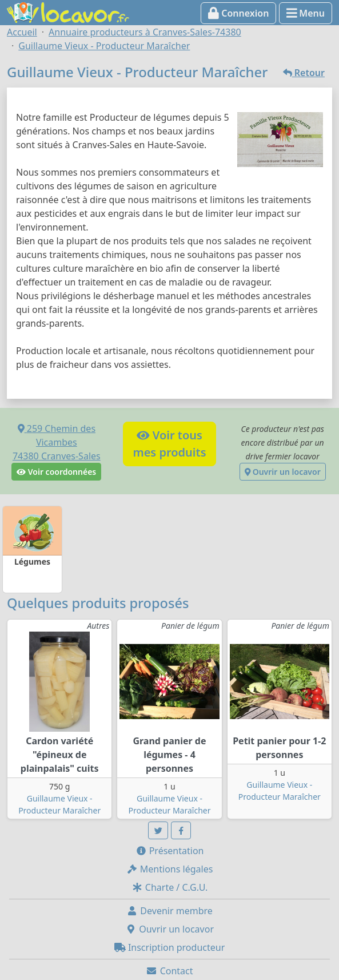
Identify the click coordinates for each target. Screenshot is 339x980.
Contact (169, 971)
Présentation (170, 851)
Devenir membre (169, 911)
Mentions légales (170, 869)
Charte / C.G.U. (170, 887)
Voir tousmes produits (169, 444)
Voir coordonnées (56, 472)
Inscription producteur (170, 947)
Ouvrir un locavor (283, 472)
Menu (306, 13)
